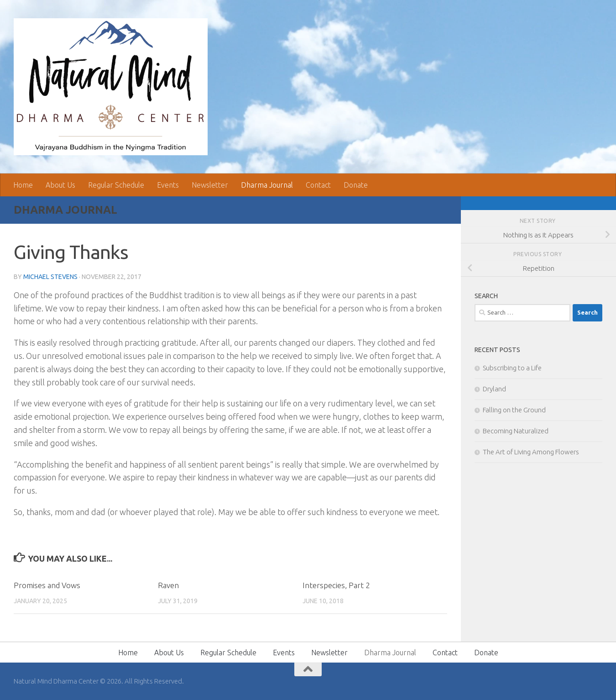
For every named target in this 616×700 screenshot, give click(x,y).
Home (23, 185)
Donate (356, 185)
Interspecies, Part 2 (336, 585)
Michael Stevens (50, 277)
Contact (318, 185)
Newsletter (210, 185)
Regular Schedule (116, 185)
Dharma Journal (267, 185)
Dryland (494, 389)
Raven (168, 585)
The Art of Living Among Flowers (531, 452)
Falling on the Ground (514, 410)
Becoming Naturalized (516, 431)
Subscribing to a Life (512, 368)
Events (168, 185)
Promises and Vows (47, 585)
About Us (60, 185)
